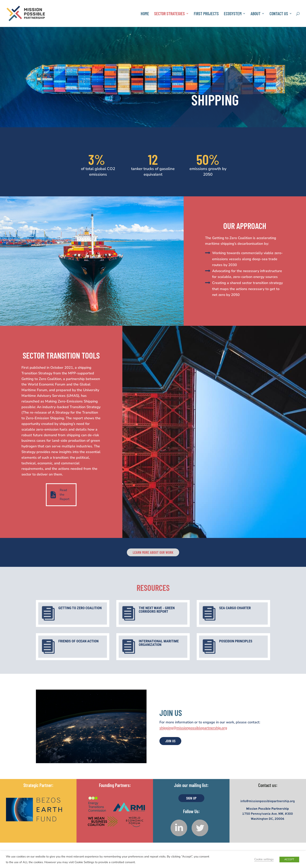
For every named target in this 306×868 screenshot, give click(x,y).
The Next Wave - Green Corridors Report (157, 610)
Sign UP (191, 798)
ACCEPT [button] (289, 859)
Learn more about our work (153, 552)
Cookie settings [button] (264, 859)
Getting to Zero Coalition (80, 608)
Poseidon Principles (236, 641)
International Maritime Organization (159, 643)
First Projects (206, 14)
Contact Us (279, 14)
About (256, 14)
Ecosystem (233, 14)
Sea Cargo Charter (235, 608)
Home (145, 14)
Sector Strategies (169, 14)
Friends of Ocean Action (78, 641)
